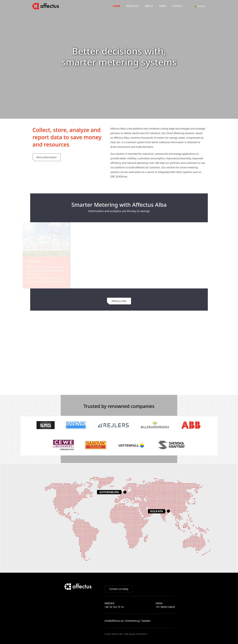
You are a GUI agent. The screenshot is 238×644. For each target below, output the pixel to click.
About (149, 6)
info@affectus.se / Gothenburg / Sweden (127, 621)
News (163, 6)
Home (116, 6)
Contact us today (119, 589)
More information (47, 157)
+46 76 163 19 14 (114, 607)
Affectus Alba (119, 301)
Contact (178, 6)
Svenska (200, 6)
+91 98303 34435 (165, 607)
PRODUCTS (132, 6)
